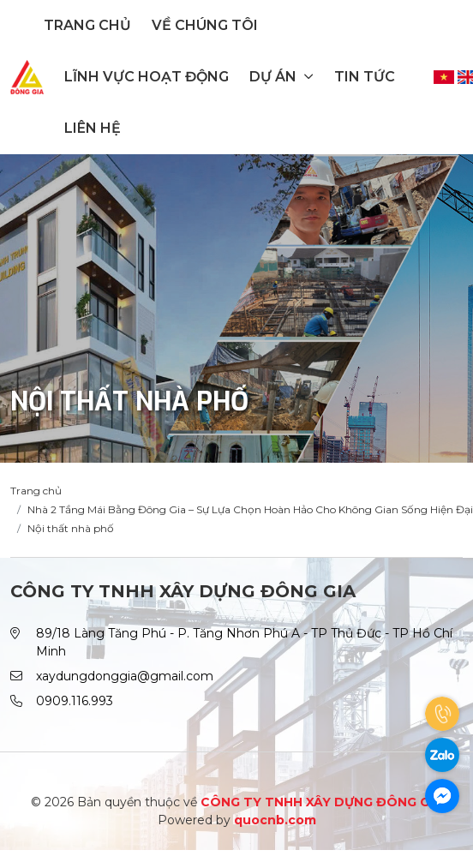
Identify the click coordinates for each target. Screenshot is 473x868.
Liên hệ (93, 128)
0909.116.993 (75, 701)
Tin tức (365, 77)
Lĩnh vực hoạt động (147, 77)
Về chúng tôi (205, 25)
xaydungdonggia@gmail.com (125, 676)
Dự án (281, 77)
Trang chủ (87, 25)
